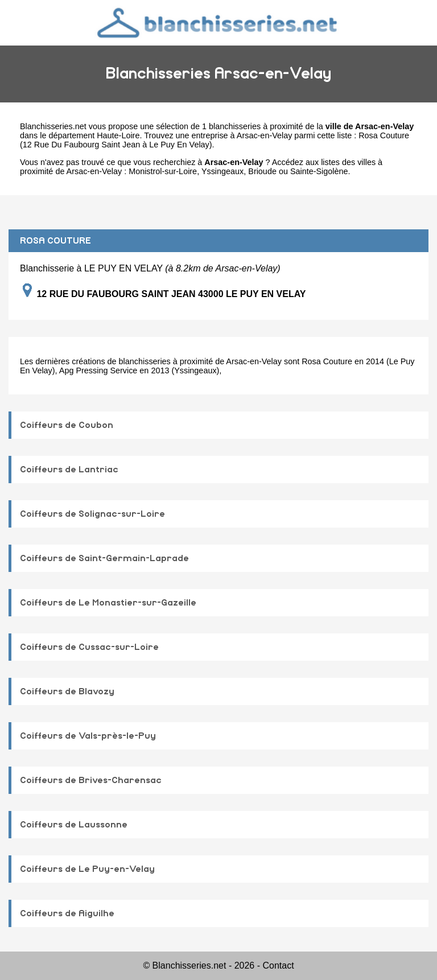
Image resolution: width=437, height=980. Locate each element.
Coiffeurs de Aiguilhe (67, 913)
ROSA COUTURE (55, 241)
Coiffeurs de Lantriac (69, 470)
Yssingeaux (222, 171)
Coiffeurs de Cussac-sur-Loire (89, 647)
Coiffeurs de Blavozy (67, 691)
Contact (278, 965)
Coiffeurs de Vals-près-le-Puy (88, 736)
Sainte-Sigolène (319, 171)
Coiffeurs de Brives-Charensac (91, 780)
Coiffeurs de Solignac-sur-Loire (92, 514)
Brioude (262, 171)
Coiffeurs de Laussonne (74, 825)
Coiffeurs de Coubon (67, 425)
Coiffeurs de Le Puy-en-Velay (87, 869)
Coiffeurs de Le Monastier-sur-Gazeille (108, 603)
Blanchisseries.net (53, 126)
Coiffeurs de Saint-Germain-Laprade (104, 558)
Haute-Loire (118, 135)
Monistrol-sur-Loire (163, 171)
